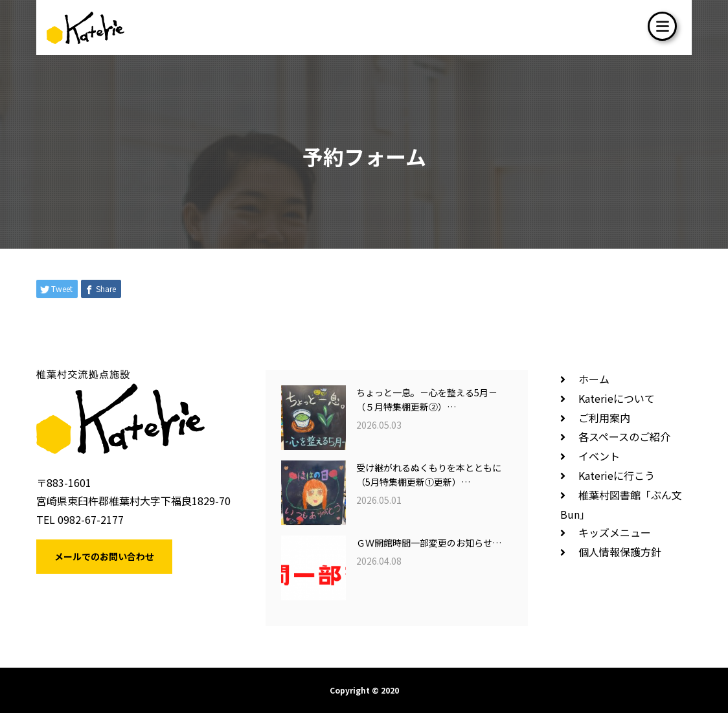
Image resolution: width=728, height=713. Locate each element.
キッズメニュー (615, 532)
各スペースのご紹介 (624, 436)
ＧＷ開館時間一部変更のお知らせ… (429, 543)
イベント (599, 456)
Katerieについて (617, 398)
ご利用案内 (604, 418)
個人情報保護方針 (620, 552)
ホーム (594, 379)
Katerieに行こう (617, 475)
